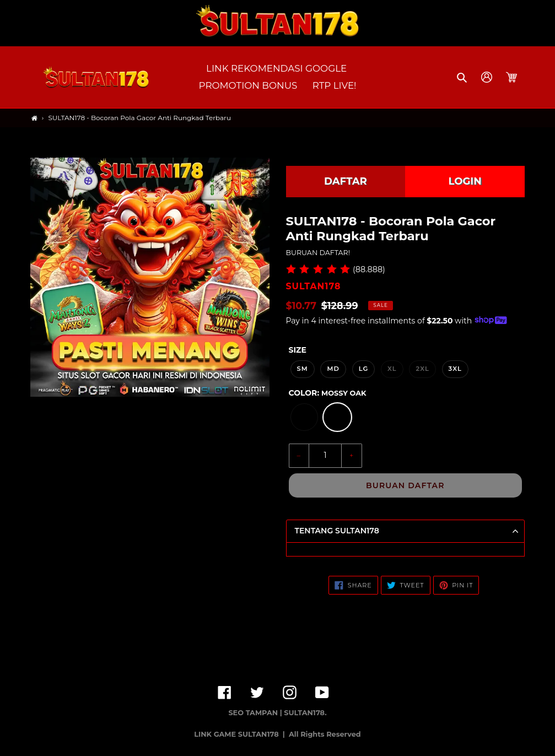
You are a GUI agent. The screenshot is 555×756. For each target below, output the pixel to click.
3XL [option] (455, 369)
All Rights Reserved (325, 734)
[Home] (34, 118)
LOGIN (465, 181)
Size (298, 350)
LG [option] (364, 369)
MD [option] (333, 369)
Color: (328, 393)
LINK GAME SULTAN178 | (240, 734)
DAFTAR (346, 181)
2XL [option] (422, 369)
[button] (463, 77)
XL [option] (392, 369)
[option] (304, 417)
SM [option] (303, 369)
